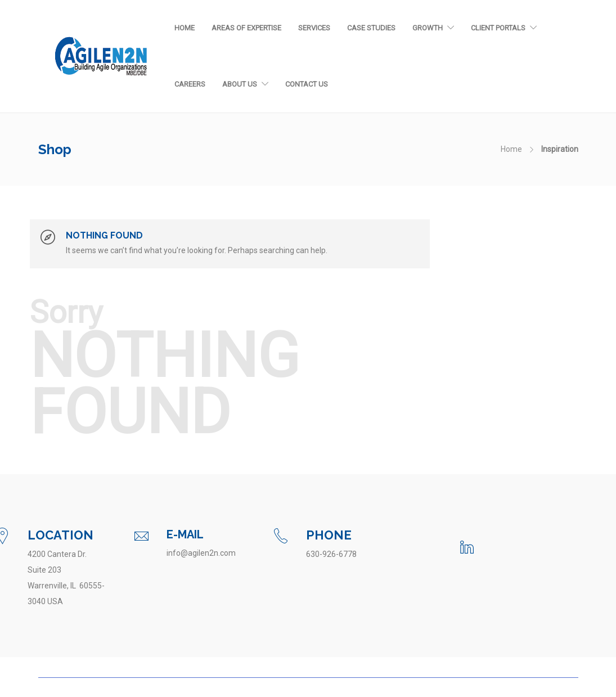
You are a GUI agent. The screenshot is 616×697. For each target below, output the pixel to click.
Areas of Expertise (246, 28)
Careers (190, 84)
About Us (240, 84)
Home (185, 28)
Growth (428, 28)
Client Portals (498, 28)
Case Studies (371, 28)
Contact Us (307, 84)
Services (314, 28)
